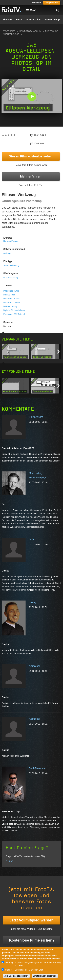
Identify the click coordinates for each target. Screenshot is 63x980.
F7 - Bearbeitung (11, 278)
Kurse (19, 20)
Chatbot (9, 970)
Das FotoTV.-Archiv (30, 31)
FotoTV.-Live (33, 20)
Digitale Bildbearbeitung (14, 310)
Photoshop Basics (11, 299)
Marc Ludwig (36, 473)
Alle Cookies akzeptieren (16, 976)
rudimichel (34, 666)
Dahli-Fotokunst (37, 768)
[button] (32, 96)
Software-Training (11, 265)
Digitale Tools (9, 295)
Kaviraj (33, 602)
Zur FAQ (9, 861)
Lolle (31, 539)
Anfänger (7, 253)
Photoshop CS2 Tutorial (14, 314)
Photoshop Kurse (11, 291)
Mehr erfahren (31, 176)
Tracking (9, 962)
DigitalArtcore (36, 417)
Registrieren (52, 3)
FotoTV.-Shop (52, 20)
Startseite (9, 31)
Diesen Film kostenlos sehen (31, 156)
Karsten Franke (11, 241)
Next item (58, 352)
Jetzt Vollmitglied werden (31, 920)
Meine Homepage (38, 477)
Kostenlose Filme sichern (32, 940)
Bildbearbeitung (10, 306)
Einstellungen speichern (45, 976)
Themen (7, 20)
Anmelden (36, 3)
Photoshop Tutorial (12, 303)
